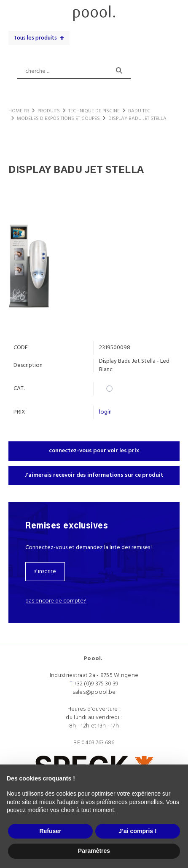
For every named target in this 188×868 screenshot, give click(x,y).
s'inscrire (45, 572)
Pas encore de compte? (56, 601)
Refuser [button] (50, 831)
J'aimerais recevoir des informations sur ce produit (94, 475)
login (105, 412)
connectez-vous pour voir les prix (94, 451)
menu (16, 10)
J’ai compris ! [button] (137, 831)
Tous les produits (35, 38)
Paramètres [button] (94, 851)
